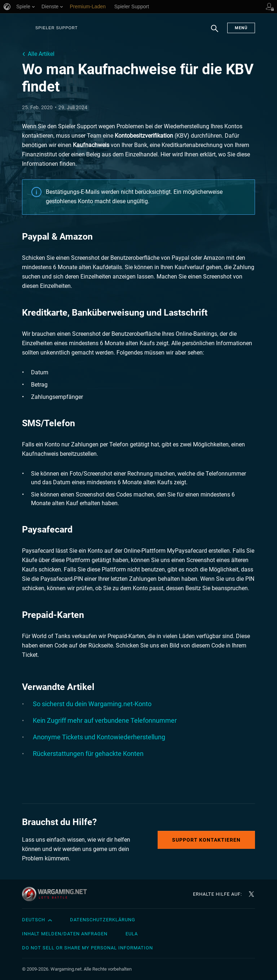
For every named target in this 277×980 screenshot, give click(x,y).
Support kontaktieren (206, 840)
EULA (132, 934)
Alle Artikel (41, 54)
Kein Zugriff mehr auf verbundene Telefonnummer (105, 720)
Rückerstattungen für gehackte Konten (88, 754)
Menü (241, 28)
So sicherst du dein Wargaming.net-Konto (92, 704)
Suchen (215, 32)
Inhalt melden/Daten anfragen (65, 934)
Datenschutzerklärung (103, 920)
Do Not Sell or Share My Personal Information (87, 948)
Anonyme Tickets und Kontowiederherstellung (99, 737)
